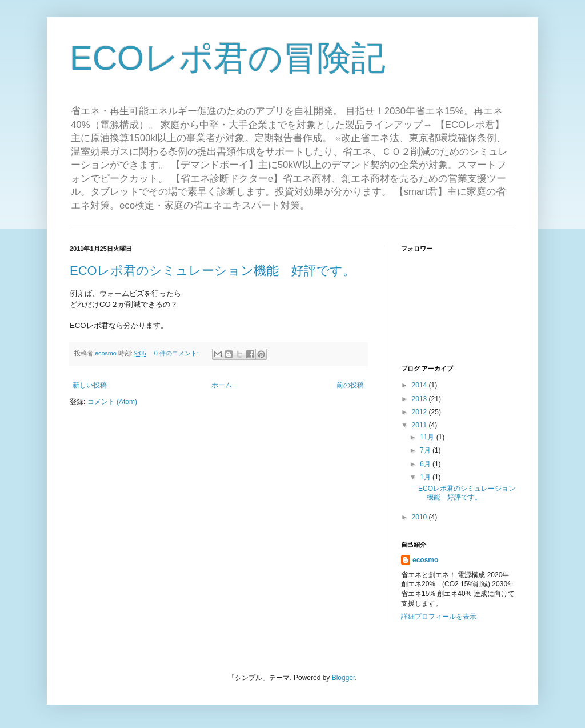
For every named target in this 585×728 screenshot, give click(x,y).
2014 (420, 385)
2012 (420, 412)
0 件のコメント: (177, 353)
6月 (426, 464)
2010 (420, 517)
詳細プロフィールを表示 (439, 617)
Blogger (344, 678)
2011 (420, 425)
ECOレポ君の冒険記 (228, 58)
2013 (420, 399)
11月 (428, 437)
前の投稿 (350, 385)
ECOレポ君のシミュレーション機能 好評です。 (213, 271)
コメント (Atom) (112, 402)
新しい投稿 (90, 385)
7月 (426, 450)
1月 (426, 477)
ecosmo (425, 560)
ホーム (222, 385)
